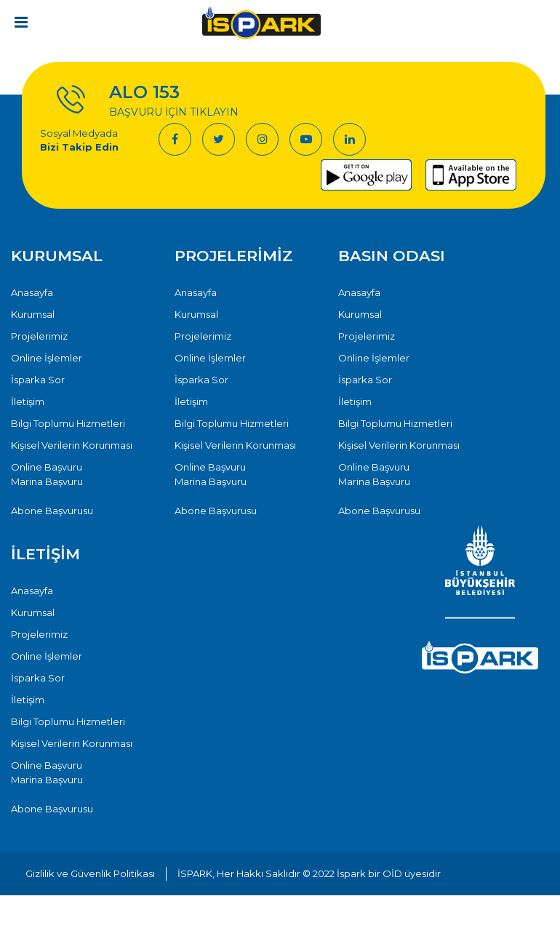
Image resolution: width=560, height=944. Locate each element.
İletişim (28, 401)
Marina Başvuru (47, 481)
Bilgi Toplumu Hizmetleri (68, 423)
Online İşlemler (47, 358)
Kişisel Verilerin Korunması (72, 445)
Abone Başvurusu (52, 511)
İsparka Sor (38, 380)
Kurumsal (33, 314)
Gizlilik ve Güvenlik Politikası (90, 873)
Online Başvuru (47, 467)
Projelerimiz (39, 336)
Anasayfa (32, 292)
